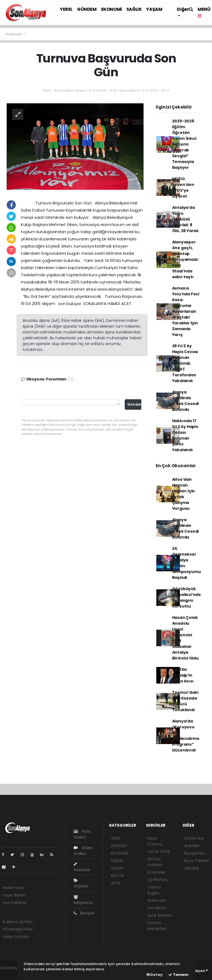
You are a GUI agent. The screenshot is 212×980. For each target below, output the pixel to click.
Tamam (178, 975)
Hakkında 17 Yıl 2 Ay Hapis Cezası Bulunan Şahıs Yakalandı (185, 435)
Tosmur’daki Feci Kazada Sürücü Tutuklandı (185, 701)
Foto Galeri (82, 834)
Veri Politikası (15, 903)
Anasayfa (14, 34)
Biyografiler (195, 853)
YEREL (66, 9)
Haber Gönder (16, 937)
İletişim (84, 913)
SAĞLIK (134, 9)
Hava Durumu (155, 841)
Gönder (134, 404)
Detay (154, 975)
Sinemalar (157, 900)
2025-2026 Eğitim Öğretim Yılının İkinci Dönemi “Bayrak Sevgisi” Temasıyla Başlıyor (184, 144)
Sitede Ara (194, 838)
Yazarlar (82, 867)
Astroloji (191, 868)
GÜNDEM (87, 9)
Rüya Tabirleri (197, 861)
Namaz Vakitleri (155, 862)
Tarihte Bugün (154, 890)
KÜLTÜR (118, 876)
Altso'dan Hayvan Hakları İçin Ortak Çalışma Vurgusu (184, 494)
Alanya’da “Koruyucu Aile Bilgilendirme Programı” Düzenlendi (186, 736)
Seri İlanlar (157, 908)
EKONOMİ (112, 9)
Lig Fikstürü (158, 880)
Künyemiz (83, 900)
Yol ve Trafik (159, 852)
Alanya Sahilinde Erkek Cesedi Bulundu (186, 401)
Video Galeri (83, 851)
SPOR (116, 883)
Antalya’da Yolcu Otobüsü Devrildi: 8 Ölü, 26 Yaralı (185, 219)
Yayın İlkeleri (14, 895)
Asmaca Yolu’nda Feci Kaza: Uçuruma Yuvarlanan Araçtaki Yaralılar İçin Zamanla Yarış (186, 311)
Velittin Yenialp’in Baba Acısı (183, 675)
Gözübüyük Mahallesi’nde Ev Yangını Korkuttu (187, 597)
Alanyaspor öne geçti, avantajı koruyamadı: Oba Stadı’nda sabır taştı (186, 259)
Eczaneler (156, 872)
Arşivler (81, 884)
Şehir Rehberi (160, 915)
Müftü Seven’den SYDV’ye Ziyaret (183, 187)
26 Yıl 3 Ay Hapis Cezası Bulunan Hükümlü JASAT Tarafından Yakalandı (185, 363)
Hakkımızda (13, 888)
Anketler (192, 846)
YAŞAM (154, 9)
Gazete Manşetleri (157, 926)
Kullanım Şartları (18, 922)
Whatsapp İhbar (18, 929)
